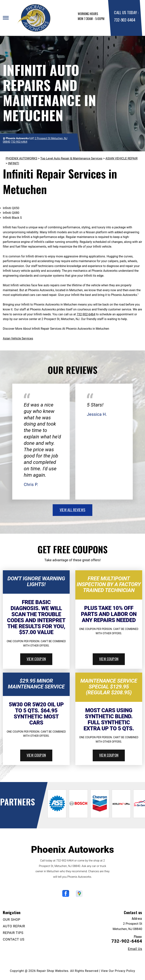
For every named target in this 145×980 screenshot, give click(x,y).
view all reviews (72, 510)
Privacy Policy (125, 971)
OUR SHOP (12, 920)
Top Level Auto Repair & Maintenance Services (71, 158)
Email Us (135, 949)
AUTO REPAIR (14, 926)
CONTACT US (14, 939)
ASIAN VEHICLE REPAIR (121, 158)
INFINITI (13, 163)
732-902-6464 (125, 20)
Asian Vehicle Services (18, 338)
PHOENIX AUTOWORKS (21, 158)
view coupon (36, 659)
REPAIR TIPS (13, 933)
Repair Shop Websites (52, 971)
